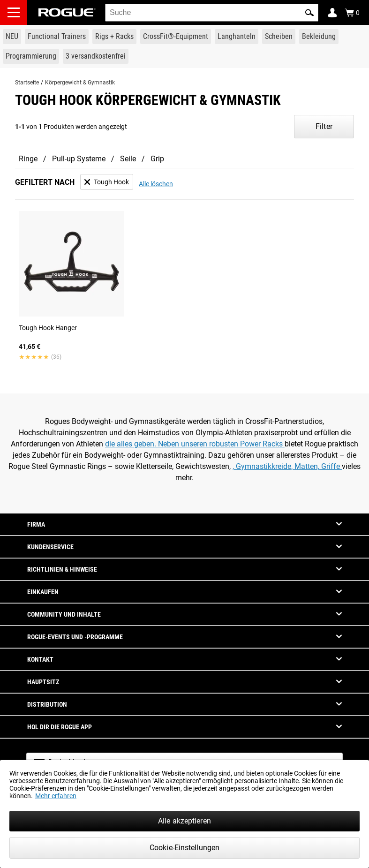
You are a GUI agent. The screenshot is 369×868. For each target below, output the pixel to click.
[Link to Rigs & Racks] (114, 37)
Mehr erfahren (56, 796)
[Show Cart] (352, 13)
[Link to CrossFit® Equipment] (176, 37)
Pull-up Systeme (79, 159)
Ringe (28, 159)
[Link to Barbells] (237, 37)
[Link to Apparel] (319, 37)
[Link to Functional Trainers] (57, 37)
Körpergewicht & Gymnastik (80, 83)
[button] (309, 13)
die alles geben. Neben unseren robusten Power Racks (195, 444)
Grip (157, 159)
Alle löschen (156, 184)
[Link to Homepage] (67, 12)
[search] (212, 13)
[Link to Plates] (279, 37)
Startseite (27, 83)
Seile (128, 159)
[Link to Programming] (31, 56)
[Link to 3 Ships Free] (96, 56)
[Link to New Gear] (12, 37)
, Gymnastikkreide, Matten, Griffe (287, 466)
